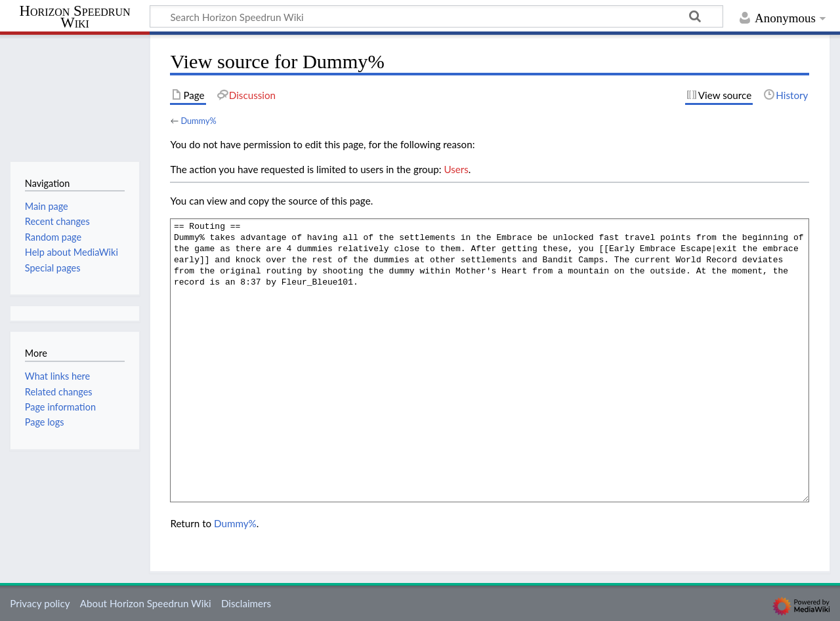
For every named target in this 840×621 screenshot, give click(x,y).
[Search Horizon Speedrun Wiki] (436, 16)
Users (456, 169)
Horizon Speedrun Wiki (74, 17)
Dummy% (198, 121)
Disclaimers (246, 603)
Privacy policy (40, 603)
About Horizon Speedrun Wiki (146, 603)
